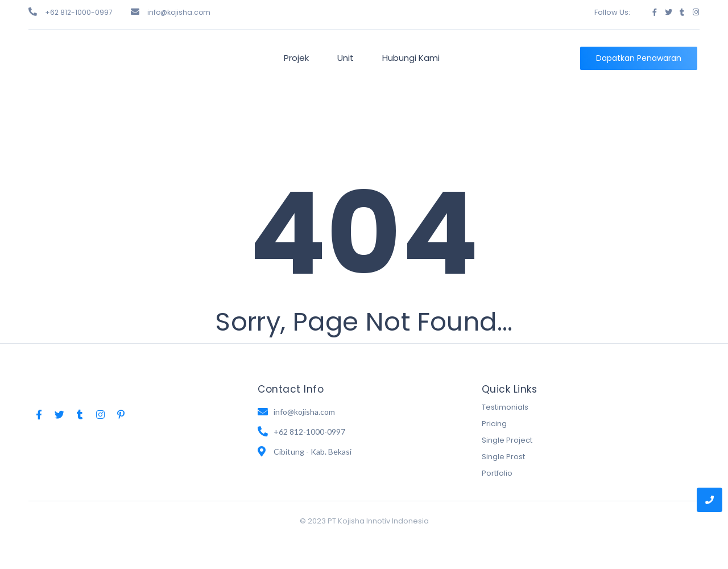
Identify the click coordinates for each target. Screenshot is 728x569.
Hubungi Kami (411, 58)
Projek (296, 58)
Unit (346, 58)
